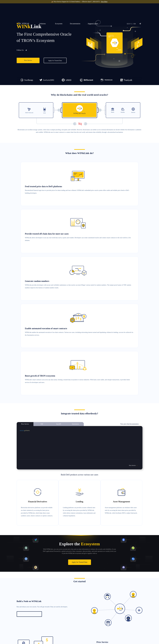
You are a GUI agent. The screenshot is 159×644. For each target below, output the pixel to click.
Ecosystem (59, 8)
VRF (79, 623)
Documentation (75, 8)
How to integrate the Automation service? (32, 587)
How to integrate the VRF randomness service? (34, 505)
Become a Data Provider (99, 623)
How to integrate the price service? (110, 464)
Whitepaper (117, 619)
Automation (81, 630)
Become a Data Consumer (100, 619)
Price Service (28, 60)
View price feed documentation (130, 238)
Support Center (93, 8)
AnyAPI (80, 626)
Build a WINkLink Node (99, 626)
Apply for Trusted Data (55, 61)
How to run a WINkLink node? (29, 422)
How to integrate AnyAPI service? (113, 546)
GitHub (116, 626)
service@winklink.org (28, 632)
